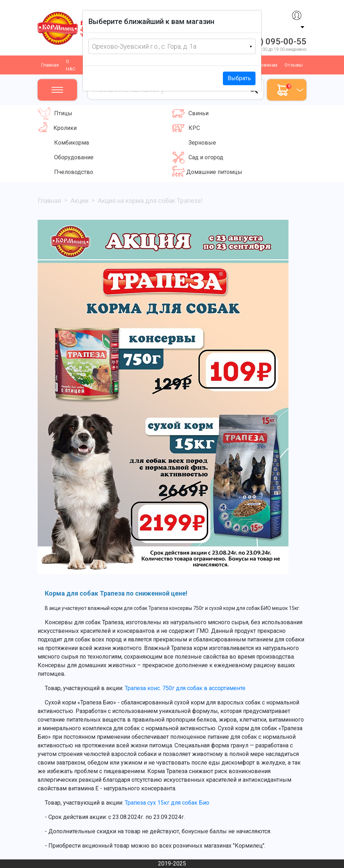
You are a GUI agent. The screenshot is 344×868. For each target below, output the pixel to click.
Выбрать (239, 78)
